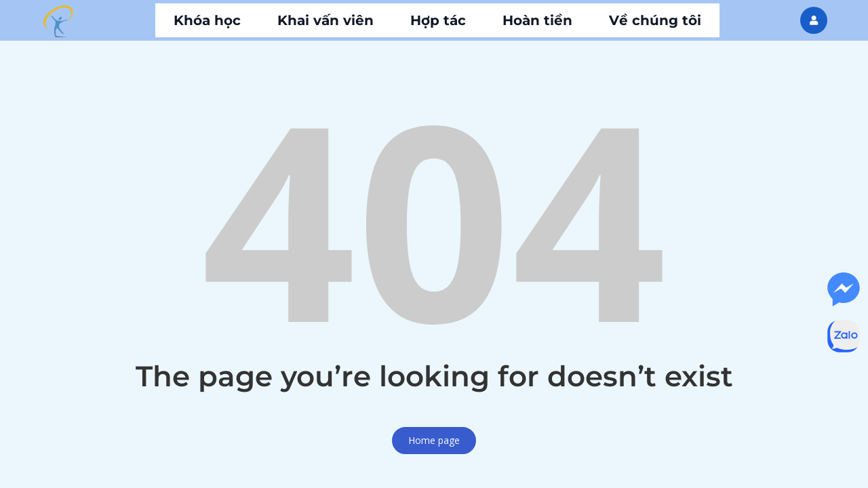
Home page (434, 440)
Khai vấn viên (325, 20)
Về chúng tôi (655, 20)
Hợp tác (438, 20)
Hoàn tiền (537, 20)
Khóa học (207, 20)
